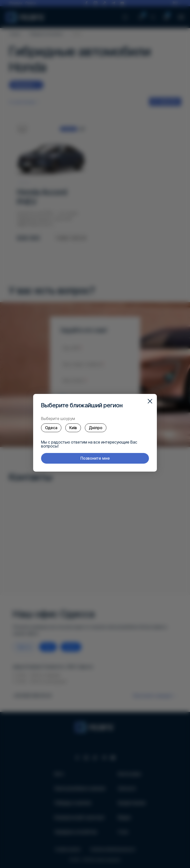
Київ (73, 428)
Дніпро (96, 428)
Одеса (51, 428)
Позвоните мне (95, 458)
